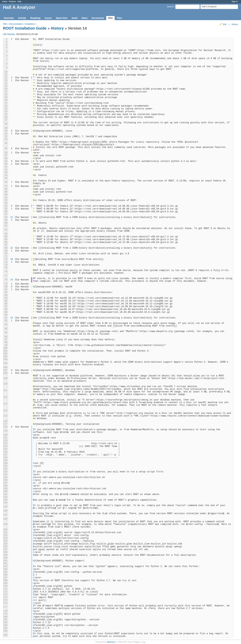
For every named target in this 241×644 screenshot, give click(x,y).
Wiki (110, 18)
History (235, 24)
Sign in (235, 1)
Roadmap (35, 18)
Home (5, 1)
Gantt (74, 18)
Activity (22, 18)
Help (19, 1)
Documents (98, 18)
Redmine (111, 642)
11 (12, 217)
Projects (12, 1)
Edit (225, 24)
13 (12, 318)
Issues (48, 18)
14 (12, 280)
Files (119, 18)
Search (170, 7)
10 (12, 259)
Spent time (62, 18)
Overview (9, 18)
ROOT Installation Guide (25, 28)
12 (12, 248)
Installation (30, 24)
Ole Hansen (9, 34)
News (84, 18)
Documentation (16, 24)
